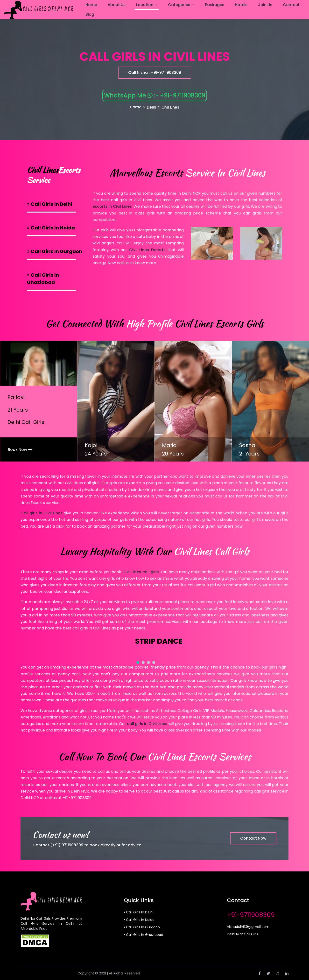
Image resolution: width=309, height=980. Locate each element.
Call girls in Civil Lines (42, 513)
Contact (291, 5)
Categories (179, 5)
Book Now (20, 450)
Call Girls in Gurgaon (142, 927)
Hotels (241, 5)
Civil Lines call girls (141, 572)
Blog (90, 14)
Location (145, 5)
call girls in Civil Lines (147, 724)
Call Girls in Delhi (139, 912)
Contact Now (253, 838)
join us (265, 5)
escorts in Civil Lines (112, 206)
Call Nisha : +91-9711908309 (155, 72)
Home (91, 5)
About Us (117, 5)
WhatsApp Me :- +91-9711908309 (155, 95)
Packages (215, 5)
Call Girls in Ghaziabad (144, 935)
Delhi (151, 107)
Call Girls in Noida (139, 920)
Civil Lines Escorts (147, 250)
